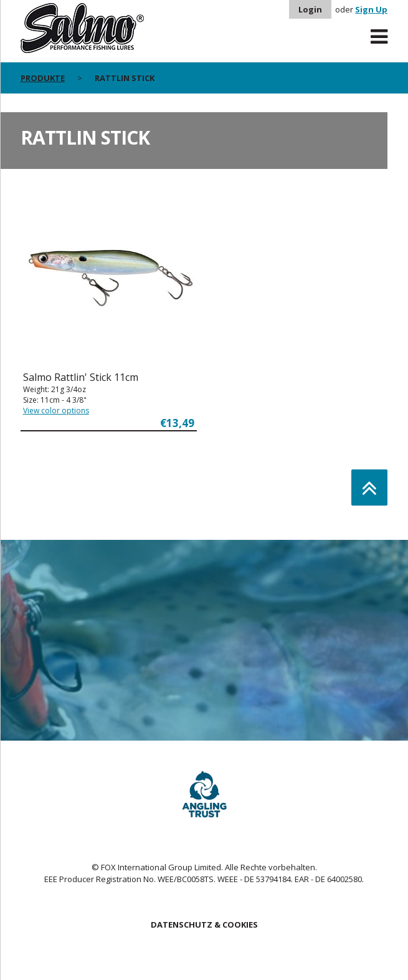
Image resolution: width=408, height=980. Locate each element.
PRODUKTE (43, 78)
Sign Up (371, 9)
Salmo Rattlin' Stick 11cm (81, 377)
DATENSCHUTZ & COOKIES (204, 925)
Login (310, 9)
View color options (56, 411)
